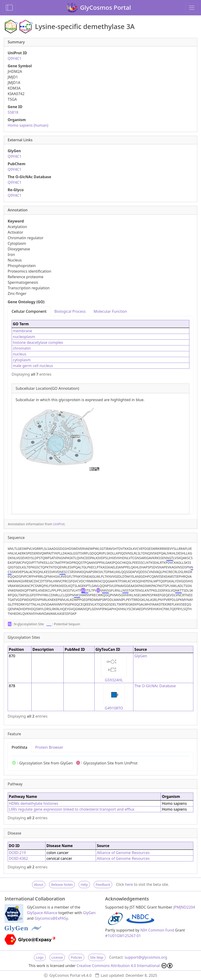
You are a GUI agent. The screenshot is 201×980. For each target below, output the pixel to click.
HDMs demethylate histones (33, 803)
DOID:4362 (18, 858)
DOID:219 (17, 853)
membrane (22, 331)
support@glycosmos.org (146, 957)
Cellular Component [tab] (29, 311)
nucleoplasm (24, 337)
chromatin (22, 348)
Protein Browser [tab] (49, 747)
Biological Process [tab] (70, 311)
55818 (13, 112)
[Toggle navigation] (192, 8)
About (39, 885)
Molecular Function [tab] (110, 311)
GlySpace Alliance (42, 913)
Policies (76, 957)
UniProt (59, 524)
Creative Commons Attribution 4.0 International (125, 966)
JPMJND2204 (184, 907)
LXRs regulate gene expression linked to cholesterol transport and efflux (72, 809)
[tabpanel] (100, 415)
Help (84, 885)
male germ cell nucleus (33, 366)
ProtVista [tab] (20, 747)
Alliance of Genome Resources (123, 853)
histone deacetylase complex (38, 342)
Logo (40, 957)
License (57, 957)
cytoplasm (22, 360)
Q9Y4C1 (15, 58)
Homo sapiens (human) (28, 125)
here (129, 884)
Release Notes (62, 885)
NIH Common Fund (157, 930)
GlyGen (141, 656)
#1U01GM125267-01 (123, 936)
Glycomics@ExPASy (51, 918)
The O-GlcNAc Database (155, 686)
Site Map (97, 957)
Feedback (103, 885)
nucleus (20, 354)
